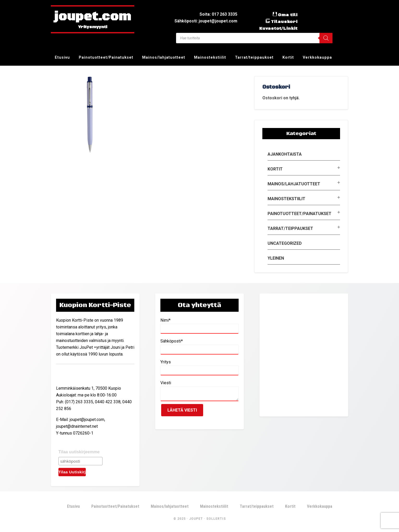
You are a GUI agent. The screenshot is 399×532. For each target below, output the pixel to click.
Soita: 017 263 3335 (218, 14)
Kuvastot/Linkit (278, 28)
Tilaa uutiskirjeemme (79, 452)
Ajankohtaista (285, 154)
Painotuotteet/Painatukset (300, 214)
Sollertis (216, 519)
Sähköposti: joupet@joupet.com (206, 21)
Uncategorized (285, 243)
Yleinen (276, 258)
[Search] (326, 38)
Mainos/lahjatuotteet (294, 184)
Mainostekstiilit (286, 199)
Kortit (275, 169)
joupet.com (93, 17)
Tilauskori (284, 22)
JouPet (196, 519)
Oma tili (288, 15)
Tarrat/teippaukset (290, 228)
